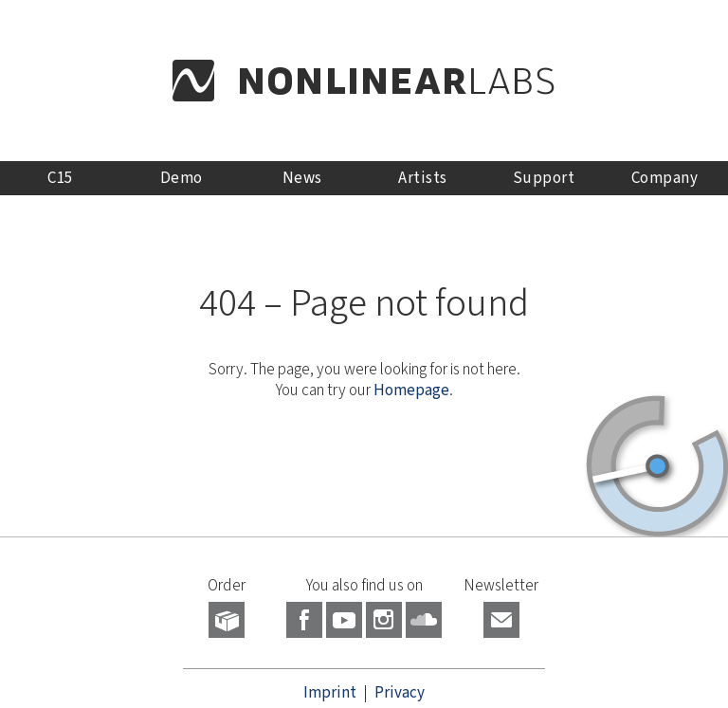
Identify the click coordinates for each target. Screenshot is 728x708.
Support (544, 178)
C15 (60, 178)
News (302, 178)
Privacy (400, 692)
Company (665, 178)
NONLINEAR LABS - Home (364, 81)
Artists (423, 178)
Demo (182, 178)
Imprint (330, 692)
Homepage (411, 390)
